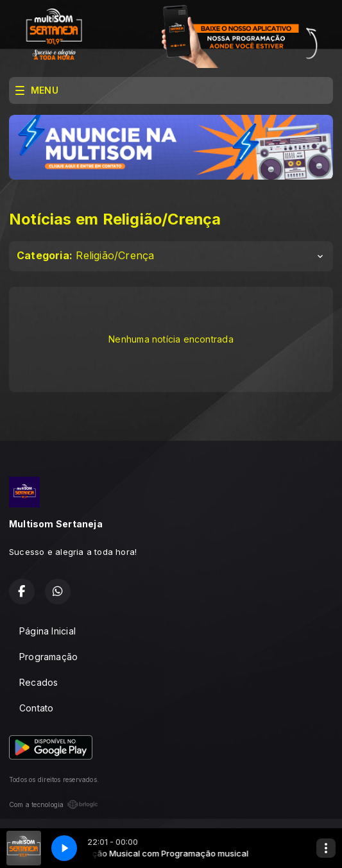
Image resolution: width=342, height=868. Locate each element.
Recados (38, 682)
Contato (36, 708)
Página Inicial (47, 631)
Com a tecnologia (54, 804)
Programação (48, 657)
